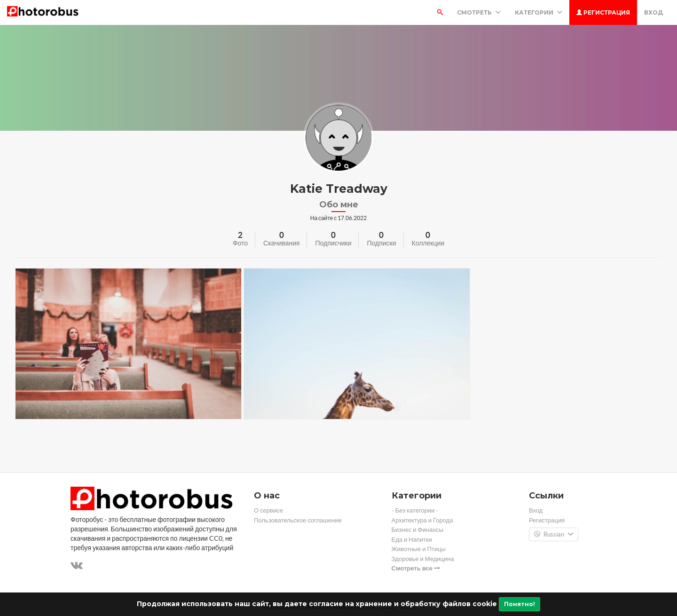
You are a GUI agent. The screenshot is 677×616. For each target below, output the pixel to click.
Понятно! (520, 604)
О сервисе (268, 510)
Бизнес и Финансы (418, 530)
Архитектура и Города (422, 520)
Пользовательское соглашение (298, 520)
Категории (539, 12)
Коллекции (428, 243)
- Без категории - (415, 510)
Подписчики (333, 243)
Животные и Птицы (419, 549)
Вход (653, 12)
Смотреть (479, 12)
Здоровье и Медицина (423, 559)
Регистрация (603, 12)
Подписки (381, 243)
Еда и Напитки (412, 540)
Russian (554, 535)
